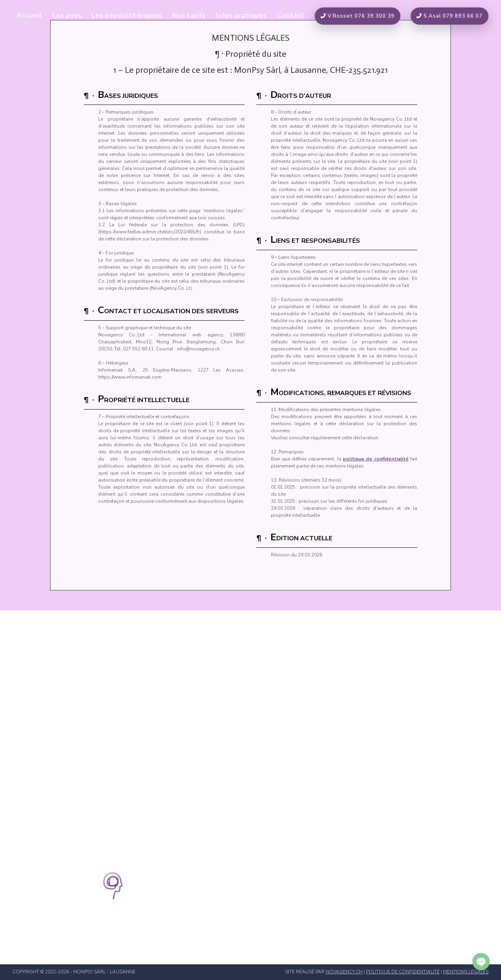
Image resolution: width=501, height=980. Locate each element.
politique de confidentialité (376, 459)
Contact (291, 16)
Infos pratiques (241, 16)
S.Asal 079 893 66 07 (450, 16)
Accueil (30, 16)
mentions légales (466, 972)
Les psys (67, 16)
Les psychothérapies (127, 16)
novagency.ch (344, 972)
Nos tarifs (189, 16)
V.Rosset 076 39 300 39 (358, 16)
